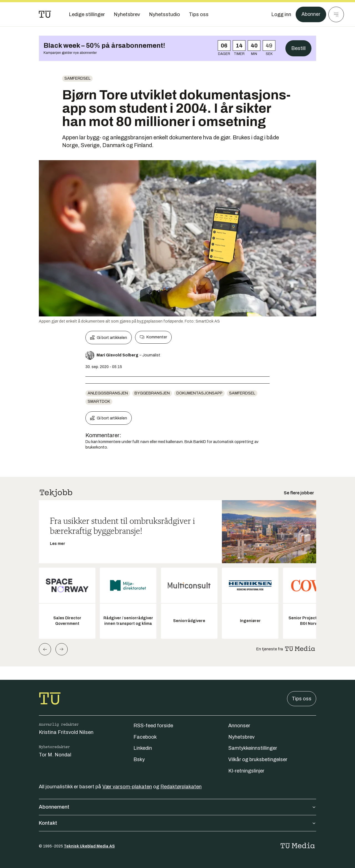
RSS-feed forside (153, 726)
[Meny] (336, 14)
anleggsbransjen (108, 393)
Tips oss (302, 699)
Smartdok (99, 402)
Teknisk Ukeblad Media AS (89, 846)
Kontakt (177, 823)
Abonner (311, 14)
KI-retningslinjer (246, 771)
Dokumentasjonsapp (199, 393)
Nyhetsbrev (241, 737)
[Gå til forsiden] (45, 14)
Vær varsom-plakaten (127, 787)
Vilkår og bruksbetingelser (258, 759)
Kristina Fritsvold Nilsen (66, 732)
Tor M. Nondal (55, 755)
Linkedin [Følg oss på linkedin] (143, 748)
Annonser (239, 726)
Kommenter (153, 337)
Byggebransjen (152, 393)
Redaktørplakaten (181, 787)
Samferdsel (77, 78)
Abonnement (177, 807)
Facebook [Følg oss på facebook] (145, 737)
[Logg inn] (281, 14)
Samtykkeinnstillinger (253, 748)
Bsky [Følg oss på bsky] (139, 759)
